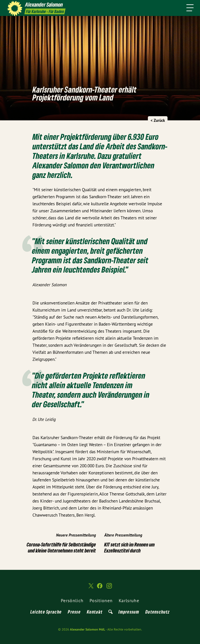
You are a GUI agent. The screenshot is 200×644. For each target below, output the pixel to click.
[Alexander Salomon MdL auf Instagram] (109, 588)
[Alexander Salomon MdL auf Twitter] (91, 588)
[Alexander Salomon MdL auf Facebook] (100, 588)
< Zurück (158, 120)
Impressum (129, 612)
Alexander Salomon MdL (87, 629)
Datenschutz (157, 612)
